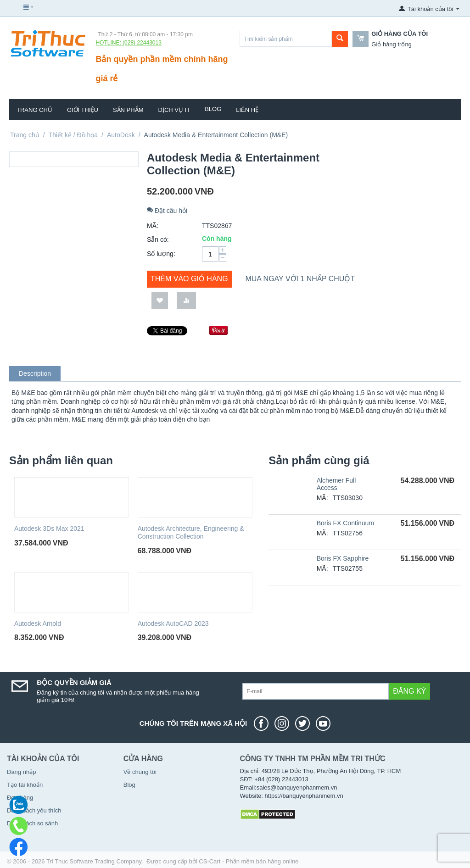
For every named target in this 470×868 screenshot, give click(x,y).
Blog (213, 109)
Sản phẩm (128, 110)
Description (35, 373)
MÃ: (153, 226)
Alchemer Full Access (336, 484)
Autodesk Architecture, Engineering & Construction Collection (191, 532)
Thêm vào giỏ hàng (189, 279)
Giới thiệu (83, 110)
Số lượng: (161, 254)
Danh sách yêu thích (34, 810)
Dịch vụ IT (174, 110)
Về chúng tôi (140, 772)
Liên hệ (247, 110)
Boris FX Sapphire (343, 558)
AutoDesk (121, 135)
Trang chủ (34, 110)
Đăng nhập (21, 772)
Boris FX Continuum (345, 523)
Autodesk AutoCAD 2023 (173, 623)
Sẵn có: (158, 239)
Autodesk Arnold (38, 623)
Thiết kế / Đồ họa (73, 135)
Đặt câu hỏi (167, 211)
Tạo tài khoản (25, 785)
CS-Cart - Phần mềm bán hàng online (249, 861)
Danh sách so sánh (32, 823)
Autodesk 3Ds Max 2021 (49, 529)
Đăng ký (409, 691)
